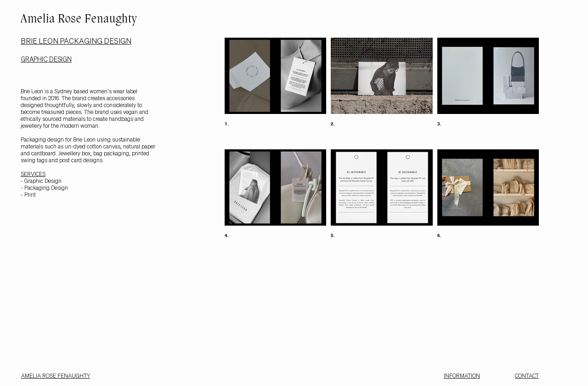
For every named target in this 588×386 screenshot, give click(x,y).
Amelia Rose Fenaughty (79, 20)
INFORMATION (462, 376)
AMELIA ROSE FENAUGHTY (56, 376)
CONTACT (527, 376)
